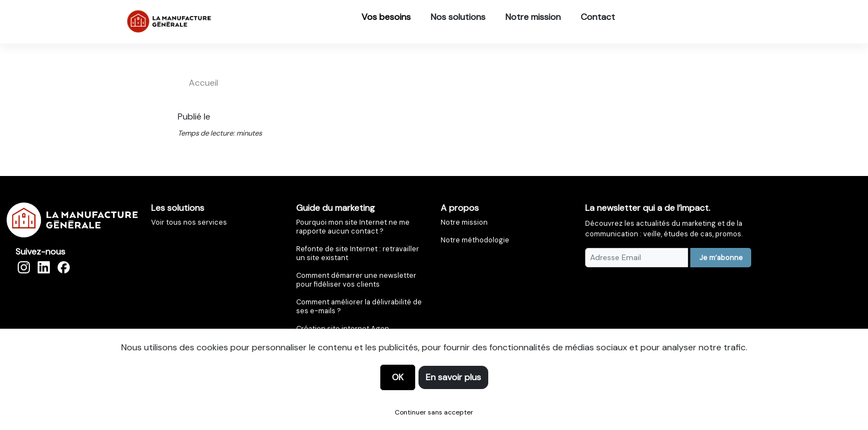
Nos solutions (458, 17)
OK (398, 377)
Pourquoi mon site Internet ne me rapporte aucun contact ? (353, 227)
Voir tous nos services (189, 222)
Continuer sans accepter (434, 412)
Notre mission (533, 17)
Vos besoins (386, 17)
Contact (598, 17)
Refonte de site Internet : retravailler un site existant (358, 253)
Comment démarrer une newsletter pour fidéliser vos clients (356, 280)
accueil (203, 83)
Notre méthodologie (475, 240)
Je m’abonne (721, 258)
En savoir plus (453, 377)
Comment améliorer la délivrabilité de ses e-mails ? (359, 306)
